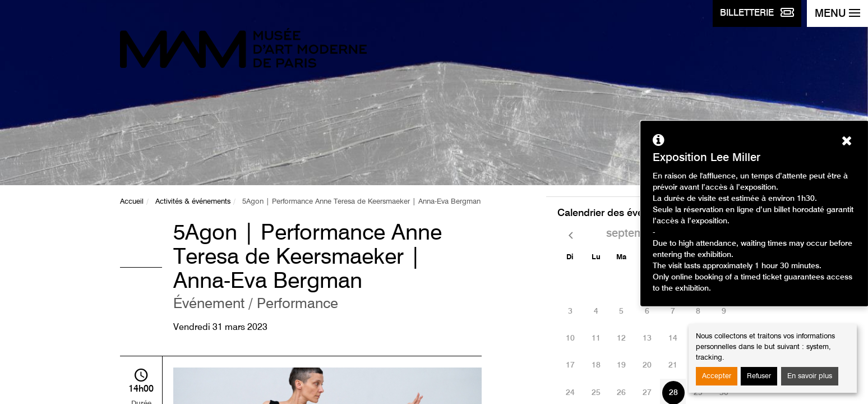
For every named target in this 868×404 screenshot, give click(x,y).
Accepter (717, 376)
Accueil (132, 202)
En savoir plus (810, 376)
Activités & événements (193, 202)
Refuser (759, 376)
